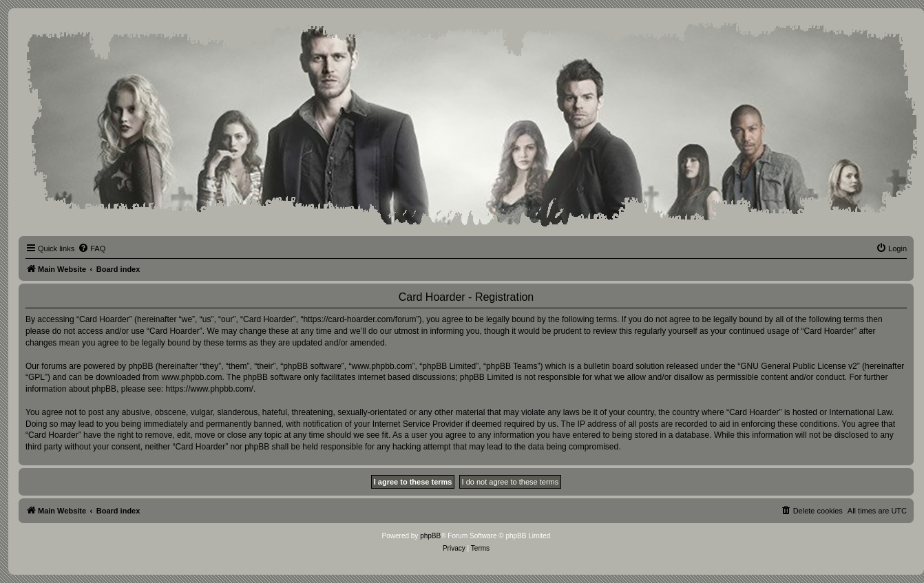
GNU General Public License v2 (798, 366)
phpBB (430, 536)
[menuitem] (92, 248)
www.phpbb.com (191, 377)
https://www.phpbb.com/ (209, 389)
